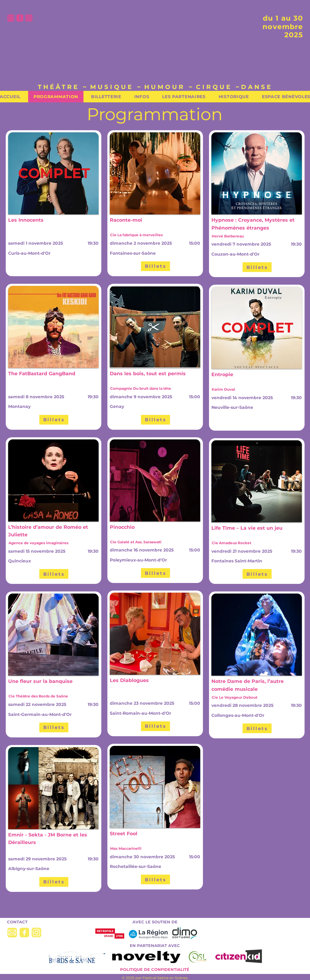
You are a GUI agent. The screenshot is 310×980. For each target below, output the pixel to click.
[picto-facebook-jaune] (24, 933)
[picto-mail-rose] (11, 18)
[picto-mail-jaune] (12, 933)
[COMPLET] (54, 173)
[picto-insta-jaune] (36, 933)
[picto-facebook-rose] (20, 18)
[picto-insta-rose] (29, 18)
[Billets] (54, 420)
